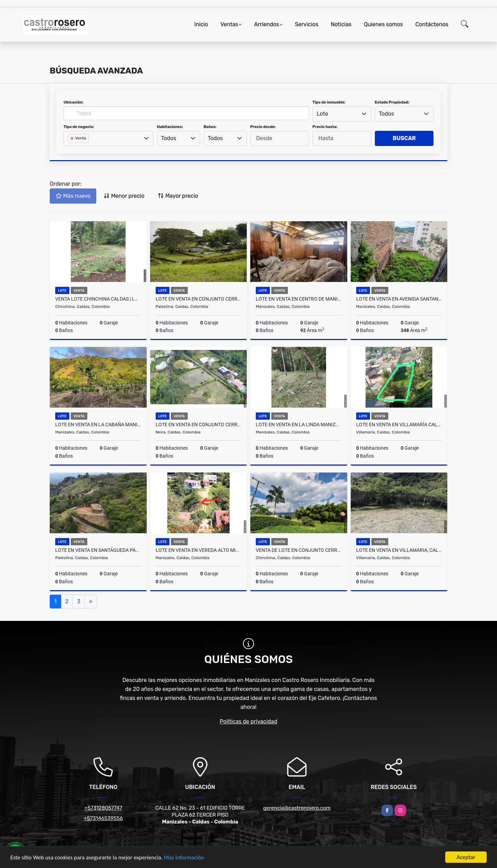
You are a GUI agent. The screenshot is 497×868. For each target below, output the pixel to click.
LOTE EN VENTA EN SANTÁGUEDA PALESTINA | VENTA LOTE (98, 550)
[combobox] (342, 114)
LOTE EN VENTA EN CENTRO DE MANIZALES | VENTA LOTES (299, 299)
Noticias (341, 24)
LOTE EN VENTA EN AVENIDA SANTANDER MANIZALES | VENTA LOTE (399, 299)
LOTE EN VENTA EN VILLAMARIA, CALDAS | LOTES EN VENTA (399, 550)
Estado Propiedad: (392, 102)
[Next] (91, 602)
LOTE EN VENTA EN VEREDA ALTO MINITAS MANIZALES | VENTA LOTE (199, 550)
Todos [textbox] (387, 114)
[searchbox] (70, 149)
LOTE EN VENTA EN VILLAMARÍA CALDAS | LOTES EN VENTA (399, 425)
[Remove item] (72, 138)
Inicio (201, 24)
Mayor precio (178, 196)
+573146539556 (103, 818)
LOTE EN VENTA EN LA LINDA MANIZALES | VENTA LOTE (299, 425)
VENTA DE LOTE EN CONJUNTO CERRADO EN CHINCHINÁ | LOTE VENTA (299, 550)
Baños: (210, 127)
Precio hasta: (325, 127)
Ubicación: (74, 102)
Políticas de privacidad (249, 721)
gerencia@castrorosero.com (297, 808)
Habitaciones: (170, 127)
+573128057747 (103, 808)
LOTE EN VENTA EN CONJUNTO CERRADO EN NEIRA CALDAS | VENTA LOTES (199, 425)
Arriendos (266, 24)
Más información (184, 858)
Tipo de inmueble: (329, 102)
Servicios (307, 24)
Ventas (229, 24)
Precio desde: (263, 127)
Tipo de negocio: (79, 127)
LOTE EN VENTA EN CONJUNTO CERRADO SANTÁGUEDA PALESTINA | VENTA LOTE (199, 299)
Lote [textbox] (323, 114)
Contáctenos (432, 24)
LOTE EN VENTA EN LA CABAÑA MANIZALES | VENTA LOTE (98, 425)
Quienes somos (383, 24)
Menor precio (124, 196)
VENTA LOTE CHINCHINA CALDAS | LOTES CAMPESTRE (98, 299)
